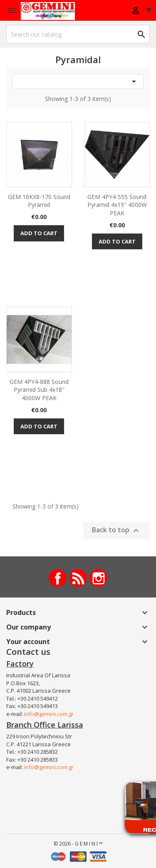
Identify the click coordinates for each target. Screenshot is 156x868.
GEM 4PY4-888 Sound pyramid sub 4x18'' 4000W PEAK (39, 390)
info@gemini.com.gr (49, 714)
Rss (78, 578)
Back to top (116, 530)
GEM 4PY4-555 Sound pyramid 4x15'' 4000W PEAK (117, 205)
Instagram (98, 578)
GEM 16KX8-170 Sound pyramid (39, 201)
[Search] (78, 34)
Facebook (58, 578)
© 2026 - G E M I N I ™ (78, 844)
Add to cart (39, 233)
